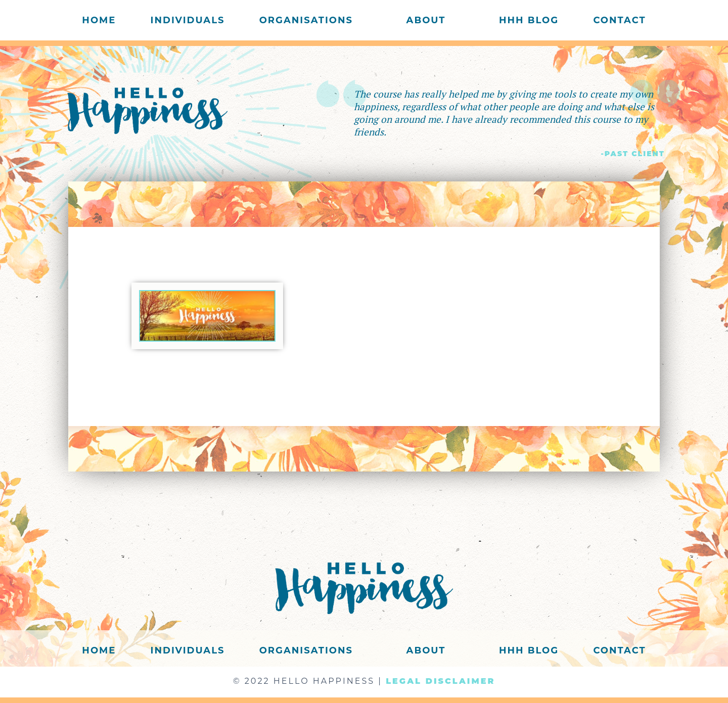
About (426, 20)
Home (99, 20)
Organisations (306, 20)
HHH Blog (529, 20)
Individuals (188, 20)
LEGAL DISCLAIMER (440, 681)
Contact (619, 20)
